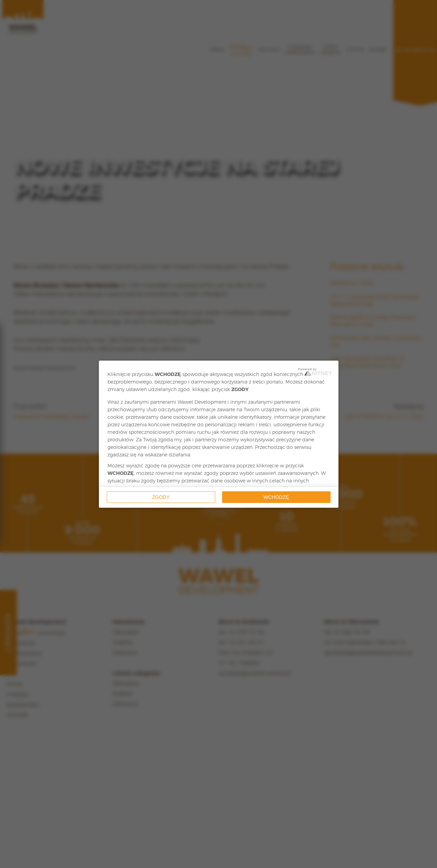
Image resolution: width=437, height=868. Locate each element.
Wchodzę (276, 497)
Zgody (161, 497)
